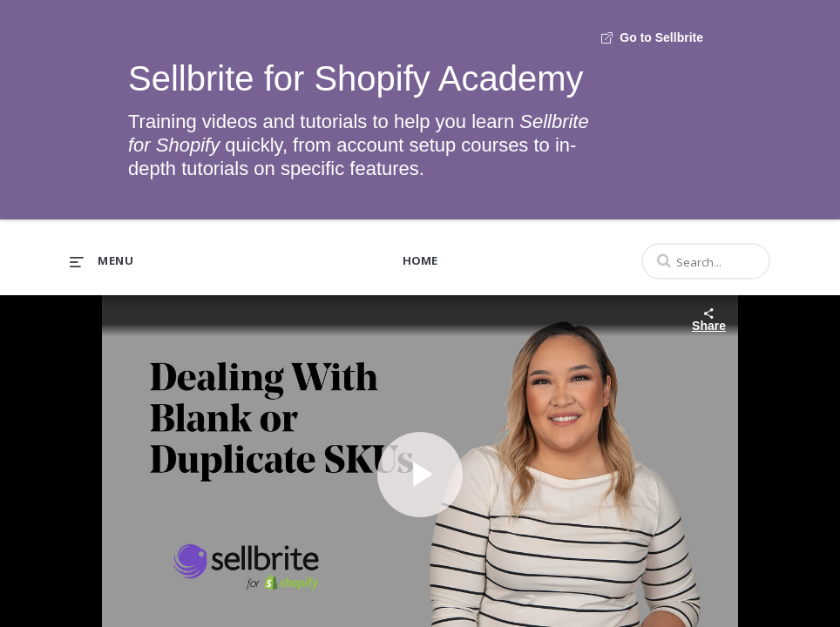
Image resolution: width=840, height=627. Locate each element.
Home (420, 260)
